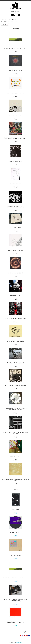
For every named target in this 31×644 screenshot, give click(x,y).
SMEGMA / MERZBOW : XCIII (15, 456)
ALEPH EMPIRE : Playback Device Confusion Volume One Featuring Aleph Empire (15, 600)
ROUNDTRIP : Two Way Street (15, 296)
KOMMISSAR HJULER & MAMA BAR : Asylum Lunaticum (15, 138)
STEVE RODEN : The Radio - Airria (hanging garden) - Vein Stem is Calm (16, 480)
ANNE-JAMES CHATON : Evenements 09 (15, 622)
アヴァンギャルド (12, 19)
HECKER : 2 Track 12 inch (15, 532)
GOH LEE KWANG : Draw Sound (15, 184)
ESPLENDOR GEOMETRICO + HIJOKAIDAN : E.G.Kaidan (15, 319)
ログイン (28, 1)
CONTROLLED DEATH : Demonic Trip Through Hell (15, 385)
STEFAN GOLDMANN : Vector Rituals (15, 250)
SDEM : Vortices (15, 510)
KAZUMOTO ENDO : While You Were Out (15, 363)
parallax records (19, 642)
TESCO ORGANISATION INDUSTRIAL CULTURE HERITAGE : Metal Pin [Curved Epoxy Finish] (15, 409)
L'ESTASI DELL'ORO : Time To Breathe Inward (16, 273)
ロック (6, 19)
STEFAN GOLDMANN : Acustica (15, 70)
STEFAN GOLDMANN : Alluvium (15, 116)
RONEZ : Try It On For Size (15, 228)
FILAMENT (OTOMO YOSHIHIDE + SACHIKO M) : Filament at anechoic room (15, 433)
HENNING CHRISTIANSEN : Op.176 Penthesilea (16, 93)
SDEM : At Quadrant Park (15, 555)
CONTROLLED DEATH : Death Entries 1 (15, 207)
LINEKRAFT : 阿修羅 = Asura (15, 161)
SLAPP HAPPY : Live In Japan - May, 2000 (16, 341)
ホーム (23, 1)
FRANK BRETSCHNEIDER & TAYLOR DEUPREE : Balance (15, 49)
